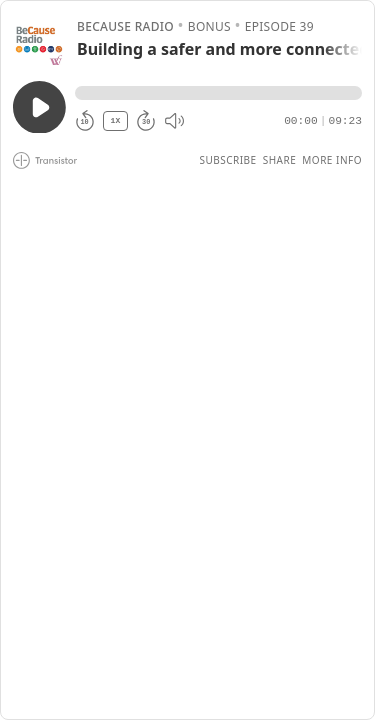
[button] (218, 93)
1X (116, 120)
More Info (332, 160)
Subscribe (227, 160)
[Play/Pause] (39, 39)
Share (280, 160)
